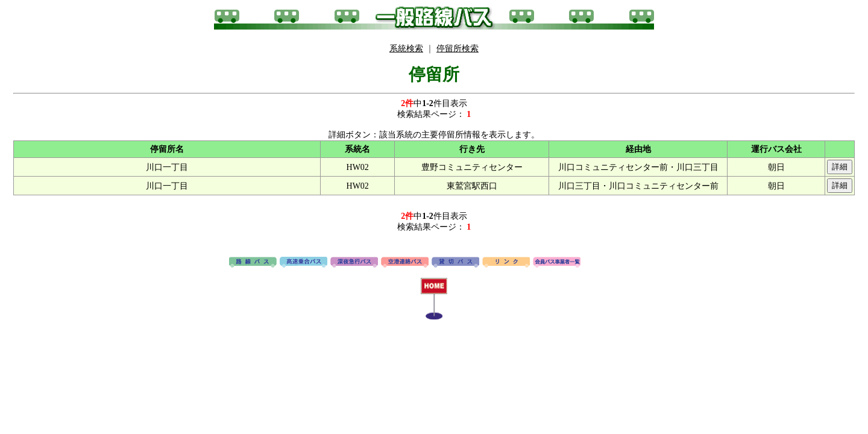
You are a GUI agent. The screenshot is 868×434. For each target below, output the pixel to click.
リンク (506, 263)
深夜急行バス (354, 263)
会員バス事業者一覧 (557, 263)
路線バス (253, 263)
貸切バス (455, 263)
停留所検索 (458, 49)
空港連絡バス (405, 263)
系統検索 (406, 49)
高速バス (303, 263)
